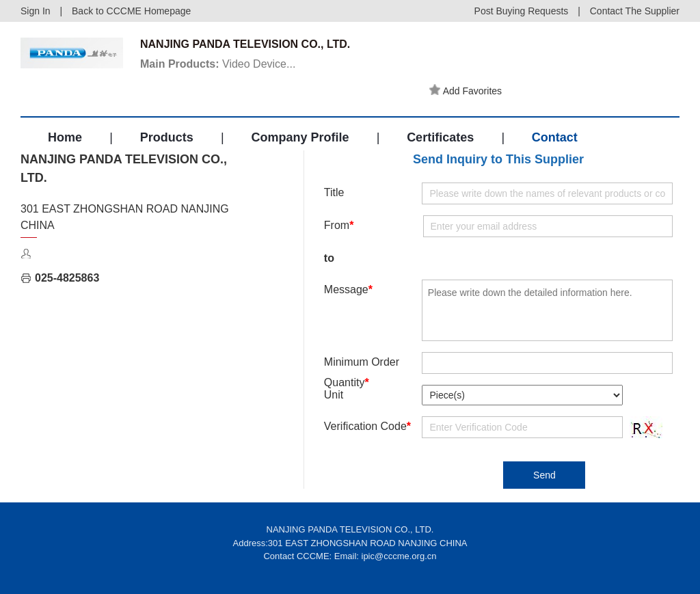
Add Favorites (466, 90)
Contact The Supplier (635, 11)
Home (65, 137)
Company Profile (300, 137)
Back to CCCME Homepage (131, 11)
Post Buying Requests (522, 11)
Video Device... (218, 64)
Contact (555, 137)
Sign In (36, 11)
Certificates (440, 137)
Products (167, 137)
